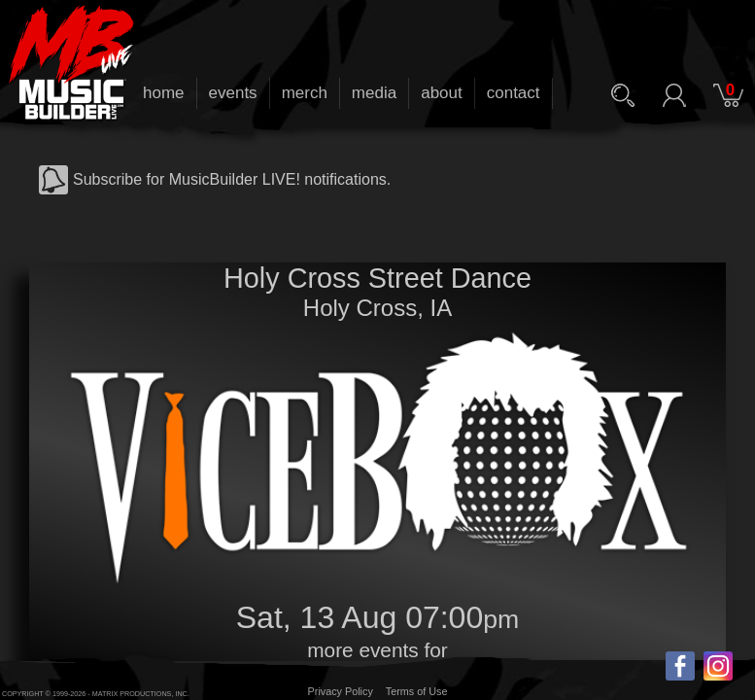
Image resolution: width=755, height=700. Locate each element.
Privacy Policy (341, 691)
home (164, 93)
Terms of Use (417, 691)
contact (514, 93)
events (233, 93)
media (374, 93)
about (442, 93)
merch (305, 93)
